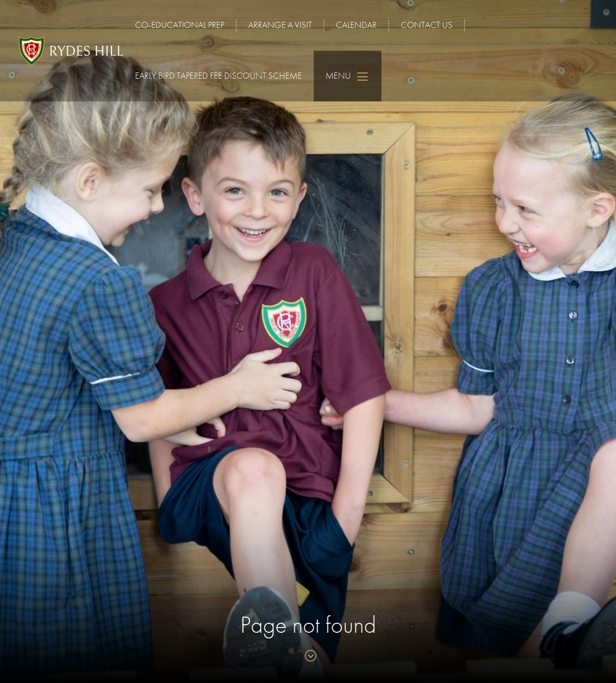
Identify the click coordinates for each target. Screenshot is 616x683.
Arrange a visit (280, 25)
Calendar (356, 25)
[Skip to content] (308, 657)
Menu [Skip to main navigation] (348, 76)
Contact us (427, 25)
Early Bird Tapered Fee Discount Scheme (218, 76)
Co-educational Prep (180, 25)
